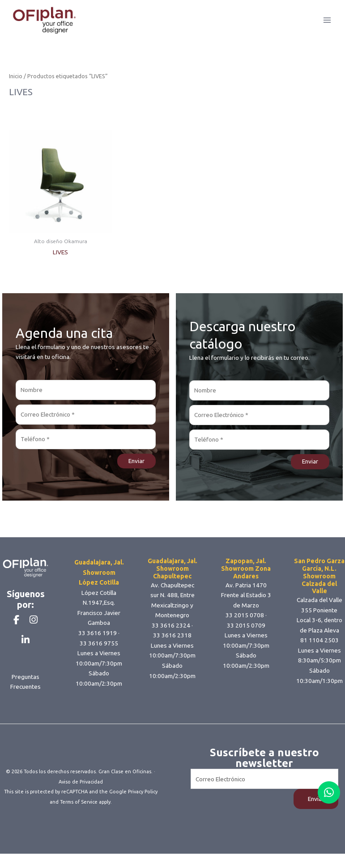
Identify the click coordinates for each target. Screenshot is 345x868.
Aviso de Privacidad (81, 796)
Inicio (16, 84)
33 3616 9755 (99, 650)
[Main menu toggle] (327, 24)
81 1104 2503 (319, 648)
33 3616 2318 (172, 643)
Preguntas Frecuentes (26, 704)
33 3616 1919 (98, 640)
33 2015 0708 (245, 623)
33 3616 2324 (171, 632)
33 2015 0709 (246, 632)
